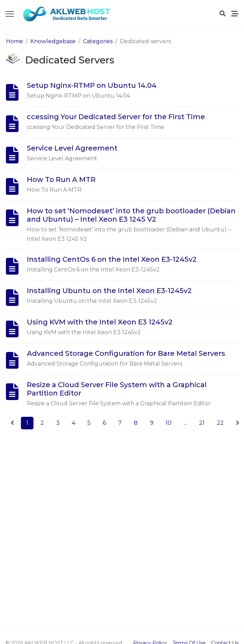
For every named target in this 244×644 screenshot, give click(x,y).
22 (220, 423)
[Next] (237, 423)
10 (169, 423)
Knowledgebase (53, 41)
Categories (98, 41)
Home (14, 41)
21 (202, 423)
